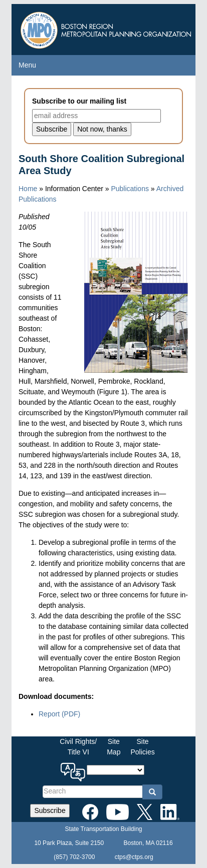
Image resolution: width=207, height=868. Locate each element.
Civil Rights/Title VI (78, 747)
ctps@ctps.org (134, 857)
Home (28, 189)
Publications (130, 189)
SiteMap (114, 747)
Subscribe (50, 810)
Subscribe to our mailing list (79, 101)
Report (59, 714)
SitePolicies (142, 747)
